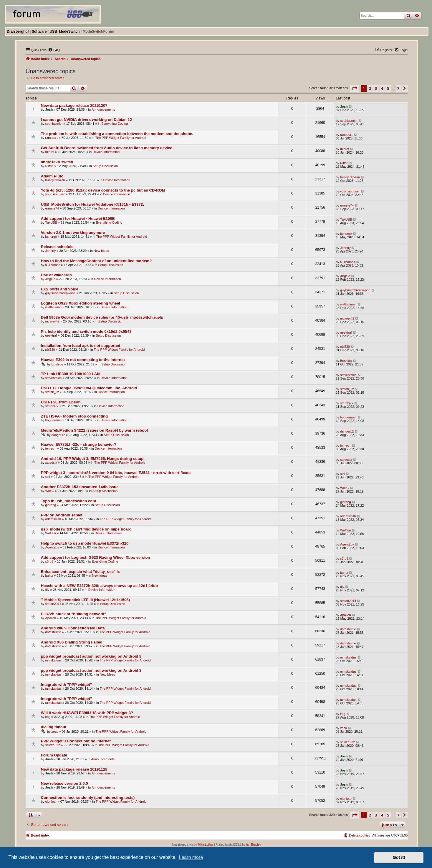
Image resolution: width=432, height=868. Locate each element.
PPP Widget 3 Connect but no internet (76, 741)
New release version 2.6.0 (64, 783)
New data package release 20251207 (74, 105)
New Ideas (101, 251)
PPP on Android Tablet (62, 515)
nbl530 (50, 350)
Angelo (50, 279)
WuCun (50, 533)
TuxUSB (51, 222)
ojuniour (51, 802)
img (48, 717)
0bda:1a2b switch (57, 162)
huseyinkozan (55, 180)
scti (48, 477)
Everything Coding (115, 124)
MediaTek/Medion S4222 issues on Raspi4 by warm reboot (95, 430)
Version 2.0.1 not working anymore (73, 233)
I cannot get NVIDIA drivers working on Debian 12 (86, 120)
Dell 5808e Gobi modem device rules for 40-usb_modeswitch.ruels (102, 317)
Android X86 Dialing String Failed (72, 642)
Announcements (103, 109)
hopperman (53, 420)
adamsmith (53, 519)
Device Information (106, 152)
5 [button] (388, 88)
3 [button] (376, 88)
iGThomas (53, 265)
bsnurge (51, 237)
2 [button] (370, 88)
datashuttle (53, 632)
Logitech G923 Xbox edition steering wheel (81, 303)
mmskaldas (53, 660)
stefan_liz (52, 392)
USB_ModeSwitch (64, 31)
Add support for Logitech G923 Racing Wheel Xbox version (96, 557)
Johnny (50, 251)
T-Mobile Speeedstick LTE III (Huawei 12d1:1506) (85, 600)
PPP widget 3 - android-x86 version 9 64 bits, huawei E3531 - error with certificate (116, 473)
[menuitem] (54, 50)
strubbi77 (52, 406)
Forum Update (54, 755)
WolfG (49, 491)
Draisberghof (18, 31)
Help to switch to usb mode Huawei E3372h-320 (85, 543)
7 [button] (398, 88)
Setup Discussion (105, 166)
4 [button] (382, 88)
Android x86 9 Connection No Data (73, 628)
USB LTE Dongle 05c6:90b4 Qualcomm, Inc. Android (89, 388)
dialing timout (54, 727)
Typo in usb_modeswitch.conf (69, 501)
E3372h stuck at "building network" (73, 614)
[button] (355, 88)
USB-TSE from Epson (61, 402)
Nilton (49, 166)
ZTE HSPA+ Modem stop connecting (74, 416)
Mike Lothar (206, 845)
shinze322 (52, 745)
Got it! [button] (399, 857)
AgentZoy (52, 547)
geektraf (51, 335)
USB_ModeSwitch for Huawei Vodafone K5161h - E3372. (92, 204)
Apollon (51, 618)
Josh (49, 109)
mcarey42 (52, 321)
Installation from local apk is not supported (81, 346)
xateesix (51, 463)
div (47, 590)
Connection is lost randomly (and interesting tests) (88, 798)
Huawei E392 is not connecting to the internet (83, 360)
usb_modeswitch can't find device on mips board (86, 529)
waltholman (53, 307)
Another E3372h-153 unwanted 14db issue (80, 487)
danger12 (58, 435)
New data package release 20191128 (74, 769)
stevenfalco (53, 378)
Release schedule (57, 247)
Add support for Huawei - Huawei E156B (78, 218)
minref (50, 152)
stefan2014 (53, 604)
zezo (55, 731)
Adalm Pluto (52, 176)
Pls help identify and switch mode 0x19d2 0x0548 (86, 331)
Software (39, 31)
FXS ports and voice (60, 289)
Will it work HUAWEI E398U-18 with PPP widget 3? (87, 713)
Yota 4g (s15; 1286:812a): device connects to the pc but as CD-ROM (103, 190)
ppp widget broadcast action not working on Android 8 (91, 656)
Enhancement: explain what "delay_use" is (80, 572)
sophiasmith (54, 124)
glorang (51, 505)
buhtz (49, 576)
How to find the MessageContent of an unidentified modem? (96, 261)
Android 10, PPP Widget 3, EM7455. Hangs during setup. (93, 459)
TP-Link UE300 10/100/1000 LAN (70, 374)
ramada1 (51, 138)
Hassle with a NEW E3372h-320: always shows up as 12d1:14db (99, 586)
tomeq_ (51, 448)
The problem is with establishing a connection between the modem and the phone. (117, 134)
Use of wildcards (56, 275)
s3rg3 (49, 561)
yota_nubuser (55, 194)
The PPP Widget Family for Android (121, 138)
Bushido (57, 364)
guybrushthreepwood (60, 293)
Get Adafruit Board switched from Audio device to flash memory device (107, 148)
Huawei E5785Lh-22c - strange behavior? (79, 444)
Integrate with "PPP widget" (66, 685)
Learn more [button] (191, 857)
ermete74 (52, 208)
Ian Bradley (254, 845)
